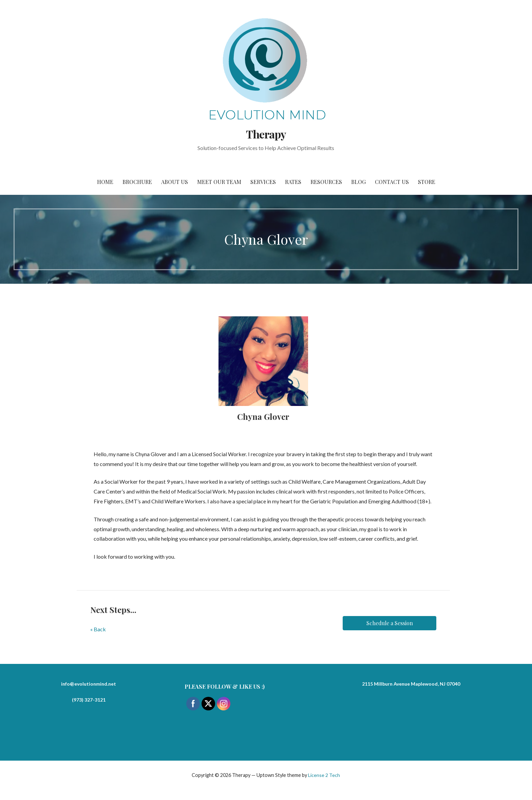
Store (427, 182)
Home (105, 182)
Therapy (266, 134)
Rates (293, 182)
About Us (175, 182)
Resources (326, 182)
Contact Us (392, 182)
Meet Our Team (219, 182)
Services (263, 182)
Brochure (137, 182)
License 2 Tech (324, 775)
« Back (98, 629)
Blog (358, 182)
